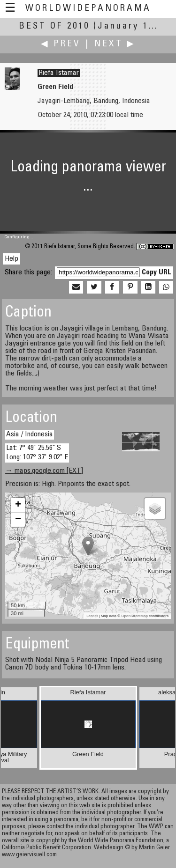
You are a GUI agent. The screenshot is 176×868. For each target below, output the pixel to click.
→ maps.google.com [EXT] (44, 471)
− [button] (18, 520)
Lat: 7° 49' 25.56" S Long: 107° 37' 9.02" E (37, 452)
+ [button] (18, 505)
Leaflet (92, 616)
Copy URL (157, 272)
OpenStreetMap (134, 616)
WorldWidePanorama (88, 9)
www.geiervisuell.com (29, 855)
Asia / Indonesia (30, 434)
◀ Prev (61, 44)
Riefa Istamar (59, 73)
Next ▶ (115, 44)
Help (11, 259)
